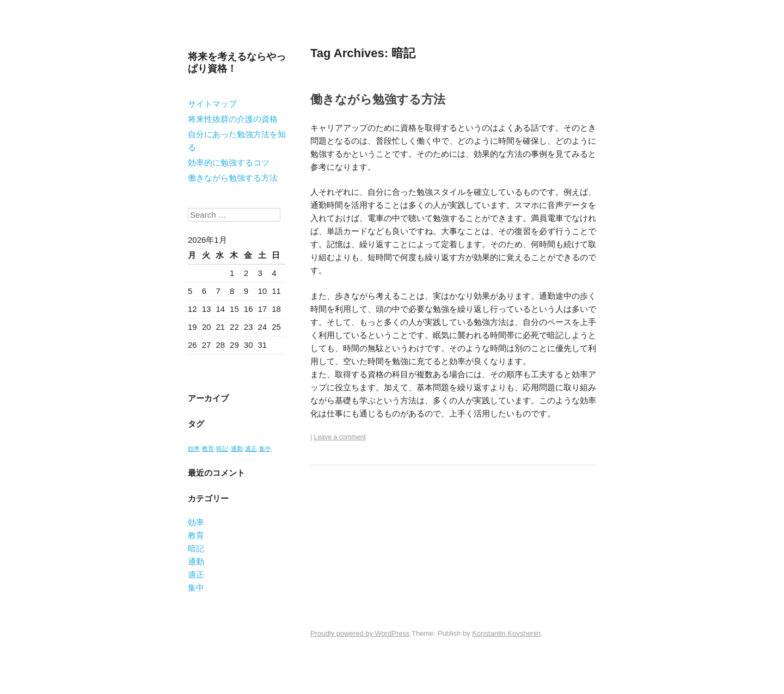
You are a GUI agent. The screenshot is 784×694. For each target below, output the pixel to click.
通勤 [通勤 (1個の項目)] (237, 449)
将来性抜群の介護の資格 (233, 119)
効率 (196, 522)
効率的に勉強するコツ (229, 162)
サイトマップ (212, 104)
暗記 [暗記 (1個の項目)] (222, 449)
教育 (196, 535)
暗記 (196, 548)
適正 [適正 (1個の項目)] (251, 449)
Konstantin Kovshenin (506, 633)
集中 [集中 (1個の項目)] (265, 449)
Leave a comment (339, 437)
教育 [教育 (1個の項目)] (208, 449)
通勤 (196, 561)
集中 (196, 588)
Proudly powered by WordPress (360, 633)
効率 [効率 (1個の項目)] (194, 449)
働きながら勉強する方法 (233, 178)
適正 (196, 575)
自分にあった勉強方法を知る (237, 141)
